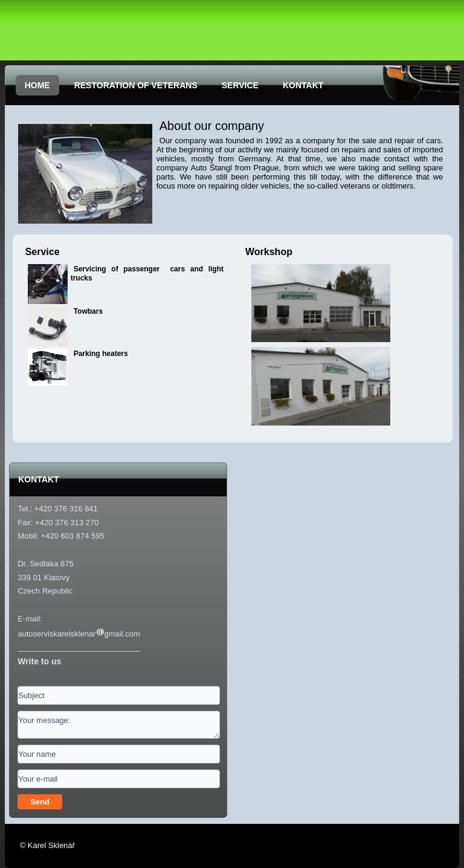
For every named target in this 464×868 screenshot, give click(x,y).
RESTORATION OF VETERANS (136, 85)
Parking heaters (101, 354)
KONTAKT (303, 85)
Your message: (119, 725)
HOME (37, 85)
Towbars (88, 311)
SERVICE (240, 85)
